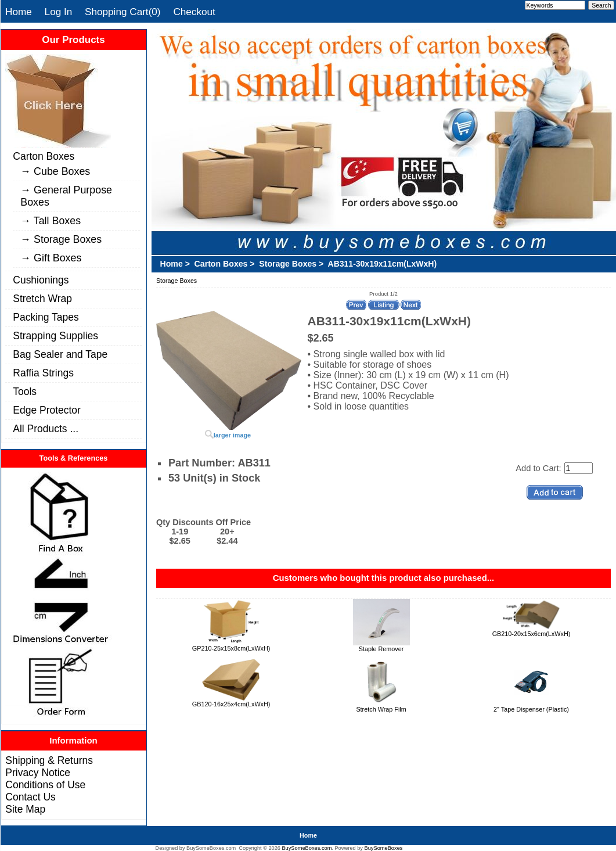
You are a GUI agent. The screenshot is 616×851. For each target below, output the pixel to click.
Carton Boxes (44, 156)
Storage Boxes (288, 264)
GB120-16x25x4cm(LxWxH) (231, 704)
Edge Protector (47, 410)
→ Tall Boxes (51, 221)
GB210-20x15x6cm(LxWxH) (532, 634)
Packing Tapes (46, 317)
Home (19, 12)
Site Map (25, 809)
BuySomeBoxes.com (307, 848)
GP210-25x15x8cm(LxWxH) (231, 648)
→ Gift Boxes (51, 258)
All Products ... (46, 429)
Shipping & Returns (49, 760)
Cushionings (41, 280)
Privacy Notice (38, 773)
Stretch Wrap (42, 299)
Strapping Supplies (55, 336)
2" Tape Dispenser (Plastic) (531, 709)
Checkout (194, 12)
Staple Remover (381, 649)
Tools (25, 392)
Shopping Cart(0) (123, 12)
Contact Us (30, 797)
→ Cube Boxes (55, 171)
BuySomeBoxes (384, 848)
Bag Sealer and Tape (60, 354)
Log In (59, 12)
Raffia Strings (43, 373)
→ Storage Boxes (61, 239)
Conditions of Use (45, 785)
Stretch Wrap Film (381, 709)
